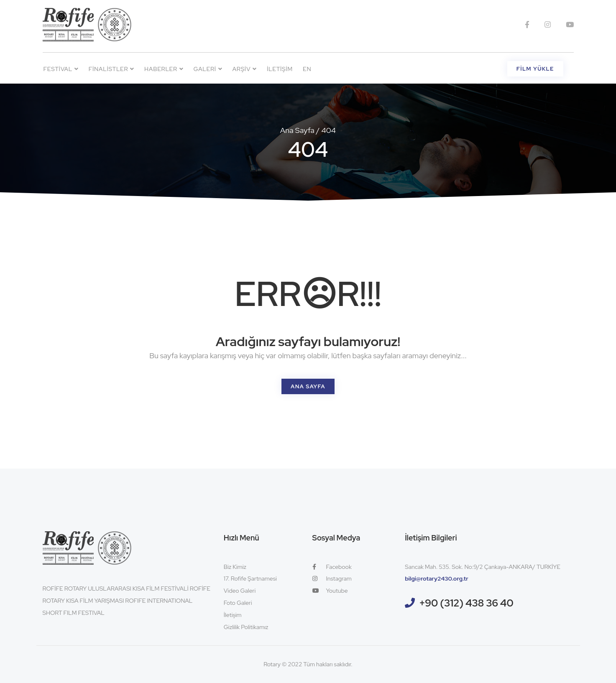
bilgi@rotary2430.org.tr (437, 579)
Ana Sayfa (297, 130)
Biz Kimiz (235, 567)
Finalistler (111, 69)
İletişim (280, 69)
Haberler (164, 69)
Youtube (330, 591)
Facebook (332, 567)
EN (307, 69)
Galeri (208, 69)
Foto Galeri (238, 603)
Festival (61, 69)
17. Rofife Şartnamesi (250, 579)
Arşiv (244, 69)
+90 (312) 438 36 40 (466, 603)
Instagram (332, 579)
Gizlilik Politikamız (246, 627)
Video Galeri (240, 591)
